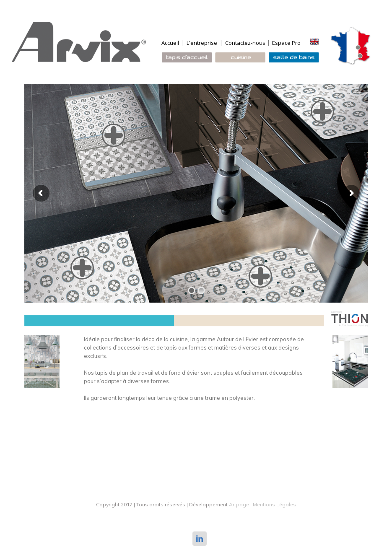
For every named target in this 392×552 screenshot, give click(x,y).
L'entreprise (202, 43)
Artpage (239, 504)
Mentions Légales (274, 504)
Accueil (170, 43)
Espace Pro (286, 43)
